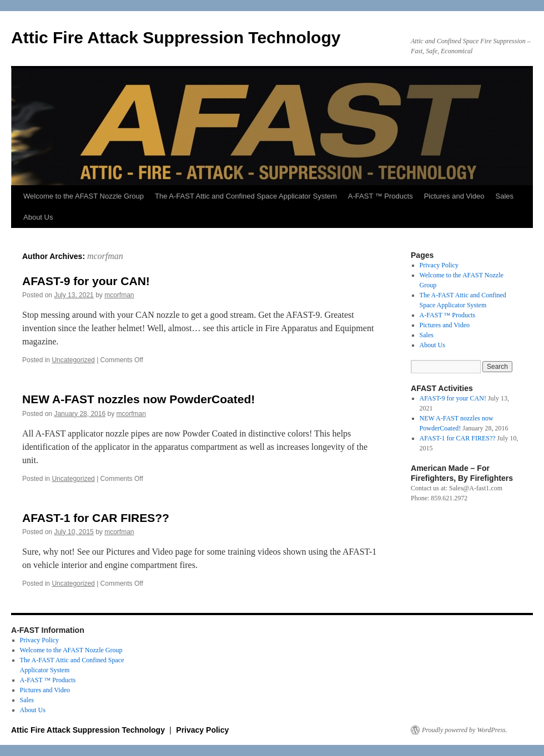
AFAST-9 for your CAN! (86, 281)
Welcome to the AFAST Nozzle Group (84, 196)
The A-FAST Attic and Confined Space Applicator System (246, 196)
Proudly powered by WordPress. (465, 730)
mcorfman (105, 256)
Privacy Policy (439, 265)
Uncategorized (73, 360)
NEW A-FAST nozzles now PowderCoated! (138, 399)
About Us (38, 217)
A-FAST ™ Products (381, 196)
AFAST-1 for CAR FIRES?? (96, 518)
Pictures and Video (454, 196)
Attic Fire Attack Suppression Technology (176, 37)
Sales (505, 196)
